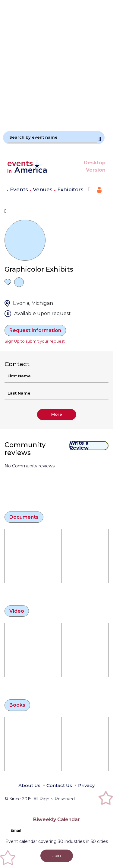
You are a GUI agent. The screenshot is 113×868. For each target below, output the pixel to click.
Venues (43, 189)
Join (57, 856)
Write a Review (79, 446)
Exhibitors (70, 189)
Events (19, 189)
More (57, 414)
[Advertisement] (56, 63)
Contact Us (59, 785)
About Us (29, 785)
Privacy (86, 785)
